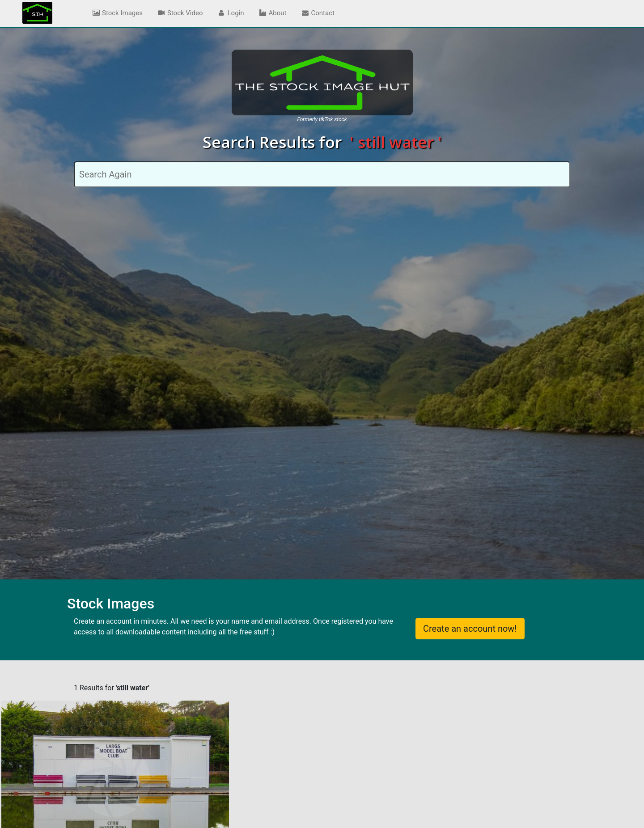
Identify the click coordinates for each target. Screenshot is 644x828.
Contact (317, 13)
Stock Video (180, 13)
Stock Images (117, 13)
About (273, 13)
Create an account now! (470, 629)
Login (231, 13)
